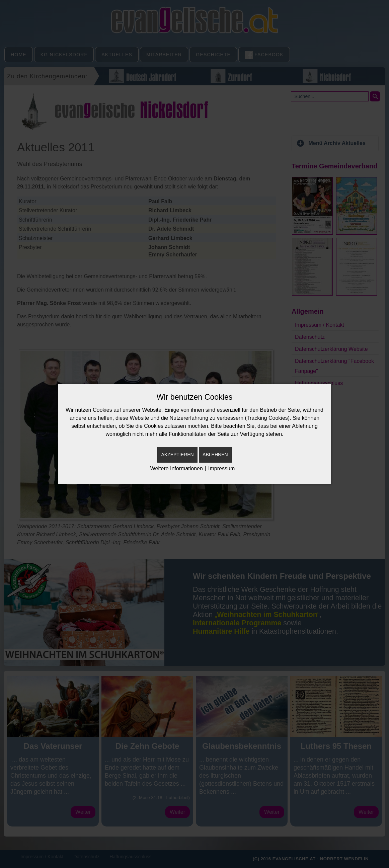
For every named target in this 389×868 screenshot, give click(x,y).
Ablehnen (215, 455)
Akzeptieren (177, 455)
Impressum (221, 468)
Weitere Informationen (177, 468)
